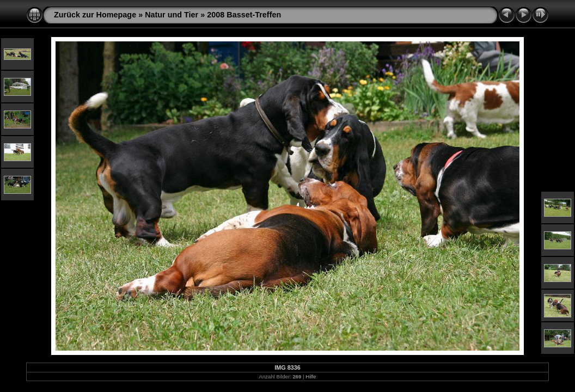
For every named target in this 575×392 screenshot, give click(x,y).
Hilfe (311, 376)
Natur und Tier (172, 15)
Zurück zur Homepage (95, 15)
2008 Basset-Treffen (244, 15)
